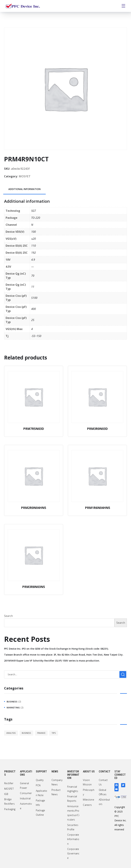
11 (33, 287)
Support (41, 771)
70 (33, 276)
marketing (13, 708)
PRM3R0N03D (97, 429)
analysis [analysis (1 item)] (11, 733)
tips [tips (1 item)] (54, 733)
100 (34, 232)
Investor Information (73, 775)
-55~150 (36, 336)
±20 (34, 239)
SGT (34, 211)
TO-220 (36, 218)
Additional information (24, 189)
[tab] (24, 189)
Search (8, 616)
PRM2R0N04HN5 (34, 508)
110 (34, 246)
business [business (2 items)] (26, 733)
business (12, 702)
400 (34, 309)
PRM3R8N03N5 (34, 587)
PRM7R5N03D (34, 429)
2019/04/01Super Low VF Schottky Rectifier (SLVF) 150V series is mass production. (52, 661)
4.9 (33, 260)
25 (33, 320)
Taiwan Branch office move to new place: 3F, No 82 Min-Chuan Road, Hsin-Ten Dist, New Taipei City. (64, 655)
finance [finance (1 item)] (41, 733)
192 (34, 253)
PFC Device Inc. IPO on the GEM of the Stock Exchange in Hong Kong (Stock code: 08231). (56, 649)
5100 (34, 298)
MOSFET (25, 176)
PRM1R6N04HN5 (97, 508)
